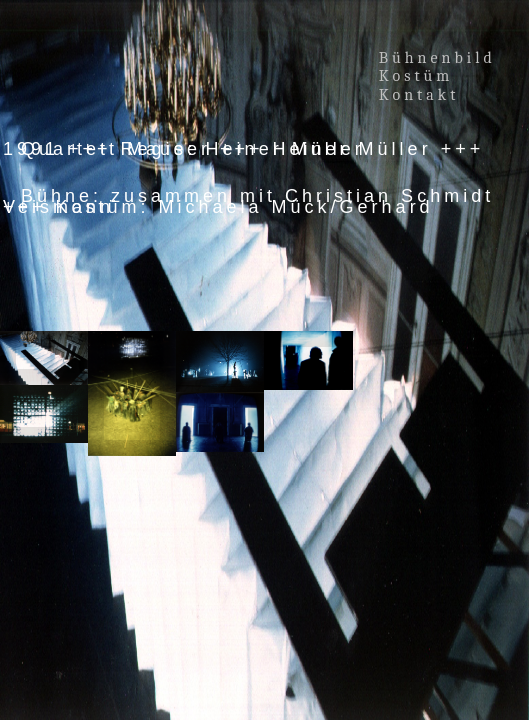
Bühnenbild (437, 58)
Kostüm (420, 76)
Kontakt (419, 95)
